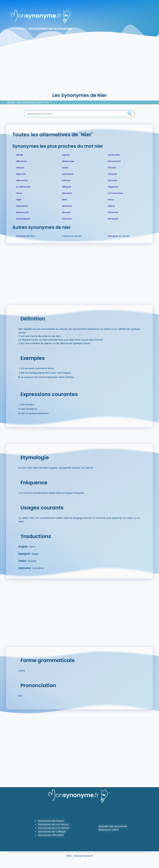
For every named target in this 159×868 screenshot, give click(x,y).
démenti (67, 193)
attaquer (113, 219)
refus (19, 193)
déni (64, 199)
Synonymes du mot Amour (53, 824)
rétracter (113, 212)
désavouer (68, 161)
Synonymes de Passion (51, 821)
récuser (66, 212)
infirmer (66, 180)
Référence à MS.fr (109, 830)
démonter (22, 180)
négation (113, 187)
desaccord (22, 212)
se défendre (23, 187)
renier (65, 168)
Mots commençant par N (30, 102)
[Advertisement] (79, 69)
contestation (115, 193)
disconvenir (114, 161)
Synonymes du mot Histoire (54, 828)
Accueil (11, 102)
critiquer (112, 174)
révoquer (113, 236)
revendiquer (23, 219)
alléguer (67, 187)
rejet (19, 199)
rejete (111, 206)
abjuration (22, 206)
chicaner (67, 219)
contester (68, 174)
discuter (112, 180)
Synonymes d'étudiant (51, 835)
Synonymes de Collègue (52, 831)
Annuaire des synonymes (113, 826)
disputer (21, 174)
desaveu (67, 206)
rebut (111, 199)
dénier (20, 155)
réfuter (112, 168)
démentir (21, 161)
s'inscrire (21, 236)
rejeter (66, 155)
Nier (47, 102)
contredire (114, 155)
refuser (20, 168)
